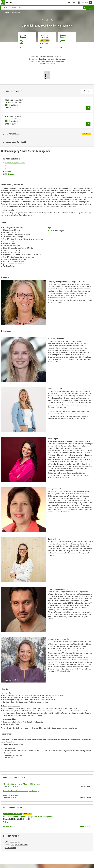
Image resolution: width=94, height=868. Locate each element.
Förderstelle (9, 755)
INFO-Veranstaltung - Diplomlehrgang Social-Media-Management (28, 817)
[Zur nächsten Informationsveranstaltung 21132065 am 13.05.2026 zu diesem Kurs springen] (47, 41)
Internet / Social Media (12, 13)
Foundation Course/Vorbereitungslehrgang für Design (21, 791)
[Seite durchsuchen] (44, 8)
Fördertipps (40, 740)
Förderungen (10, 174)
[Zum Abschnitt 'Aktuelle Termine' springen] (27, 41)
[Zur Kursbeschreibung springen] (67, 41)
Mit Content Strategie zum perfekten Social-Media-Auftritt (22, 784)
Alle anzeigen (9, 827)
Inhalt (7, 166)
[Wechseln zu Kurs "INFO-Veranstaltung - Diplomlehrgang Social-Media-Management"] (82, 827)
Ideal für (8, 171)
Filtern (87, 91)
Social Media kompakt (10, 795)
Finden (84, 8)
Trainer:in (9, 169)
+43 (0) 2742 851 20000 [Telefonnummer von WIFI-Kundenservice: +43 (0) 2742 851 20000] (19, 845)
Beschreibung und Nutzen (15, 163)
